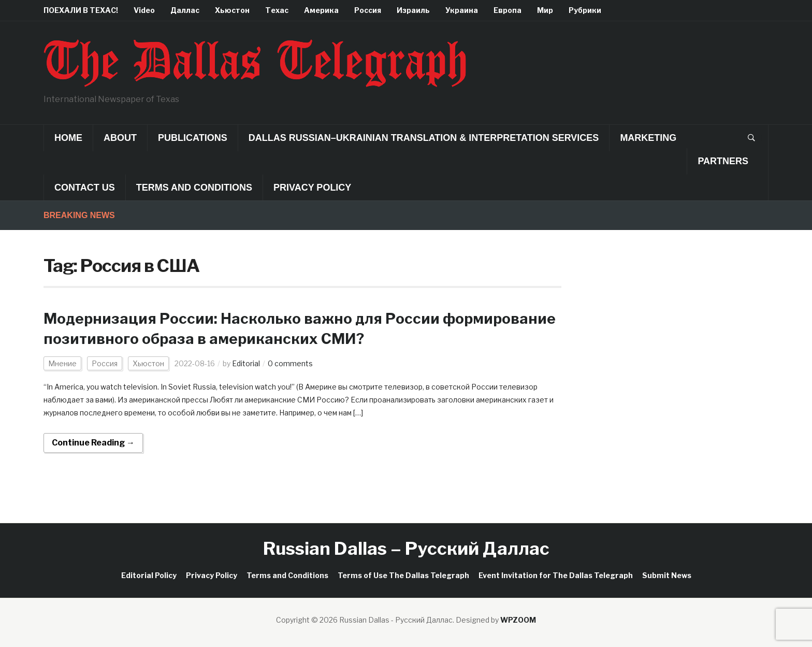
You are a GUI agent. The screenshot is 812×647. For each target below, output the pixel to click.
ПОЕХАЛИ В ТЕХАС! (81, 10)
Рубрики (585, 10)
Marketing (648, 138)
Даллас (185, 10)
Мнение (62, 363)
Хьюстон (232, 10)
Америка (321, 10)
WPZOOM (518, 620)
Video (144, 10)
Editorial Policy (149, 575)
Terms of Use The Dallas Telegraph (403, 575)
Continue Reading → (93, 443)
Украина (462, 10)
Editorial (246, 363)
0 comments (290, 363)
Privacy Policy (312, 188)
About (120, 138)
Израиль (413, 10)
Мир (545, 10)
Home (68, 138)
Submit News (667, 575)
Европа (508, 10)
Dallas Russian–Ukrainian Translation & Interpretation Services (424, 138)
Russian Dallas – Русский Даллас (406, 548)
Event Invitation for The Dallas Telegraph (556, 575)
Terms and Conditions (194, 188)
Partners (723, 161)
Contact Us (85, 188)
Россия (368, 10)
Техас (277, 10)
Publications (193, 138)
